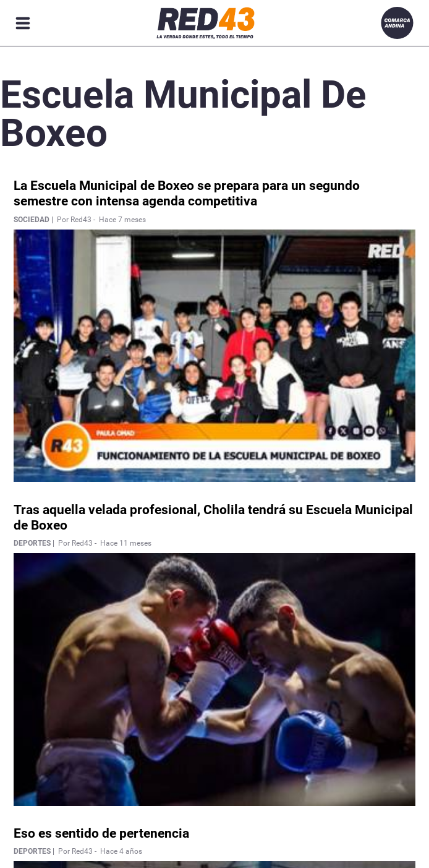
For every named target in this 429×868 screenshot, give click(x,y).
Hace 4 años (121, 851)
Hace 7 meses (122, 220)
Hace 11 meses (126, 543)
